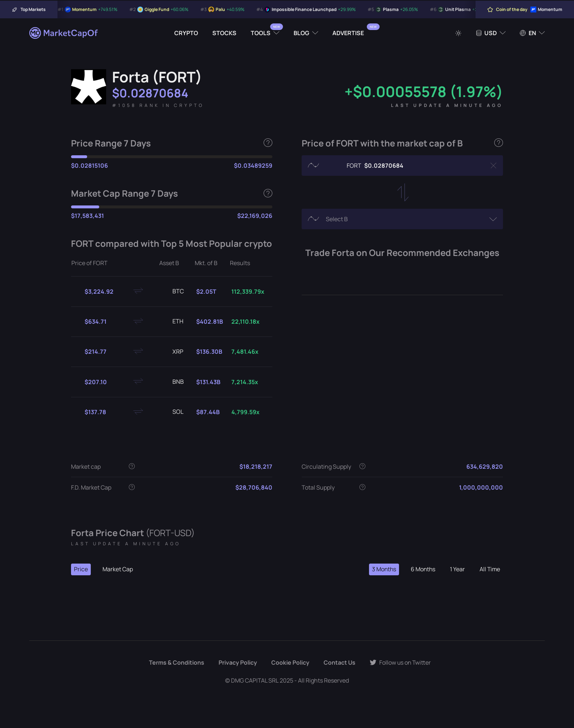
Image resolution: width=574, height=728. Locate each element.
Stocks (224, 33)
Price (81, 569)
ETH (172, 322)
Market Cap (118, 569)
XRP (172, 352)
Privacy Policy (237, 663)
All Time (489, 569)
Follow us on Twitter (400, 663)
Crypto (186, 33)
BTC (172, 291)
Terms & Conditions (176, 663)
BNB (172, 382)
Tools (261, 33)
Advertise (348, 33)
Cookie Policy (290, 663)
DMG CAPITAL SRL (255, 680)
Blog (301, 33)
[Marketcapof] (64, 33)
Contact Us (339, 663)
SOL (172, 412)
